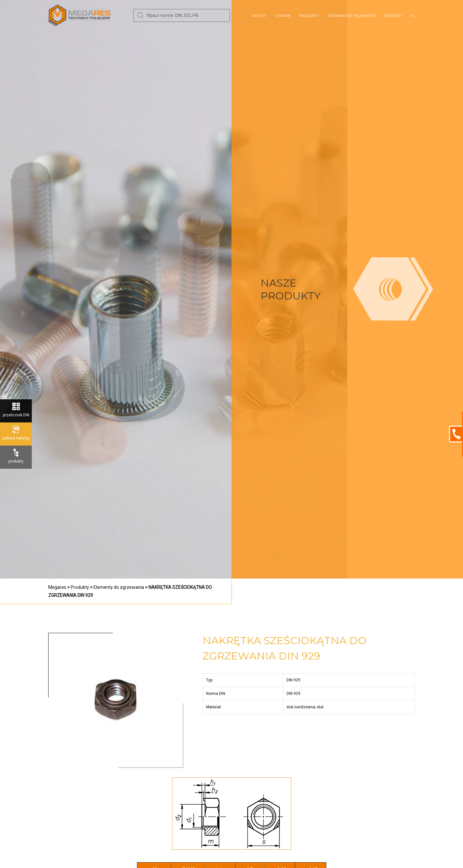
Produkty (309, 16)
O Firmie (283, 16)
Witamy (259, 16)
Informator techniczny (352, 16)
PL (413, 16)
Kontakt (394, 16)
